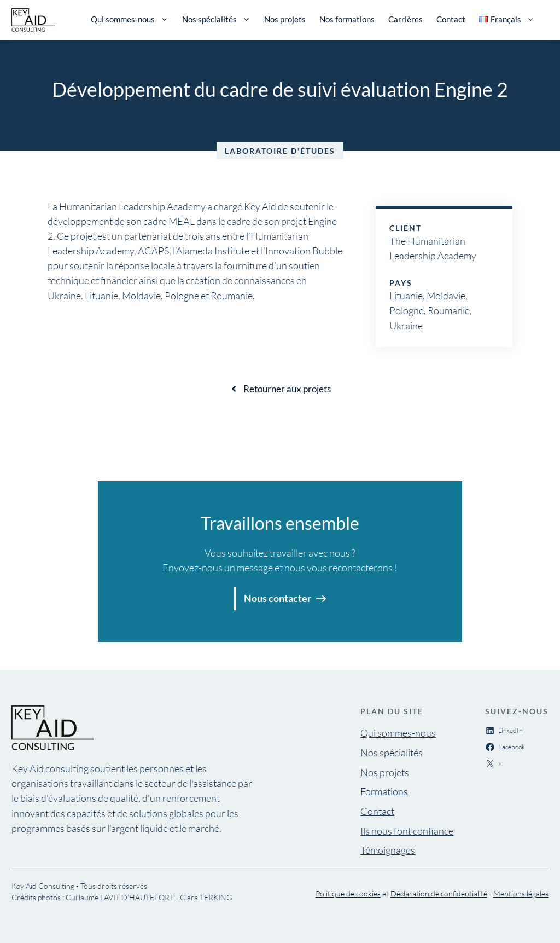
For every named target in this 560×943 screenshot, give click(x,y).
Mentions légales (521, 893)
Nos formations (347, 19)
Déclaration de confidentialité (439, 893)
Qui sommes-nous (130, 19)
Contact (451, 19)
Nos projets (285, 19)
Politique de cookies (348, 893)
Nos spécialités (216, 19)
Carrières (406, 19)
